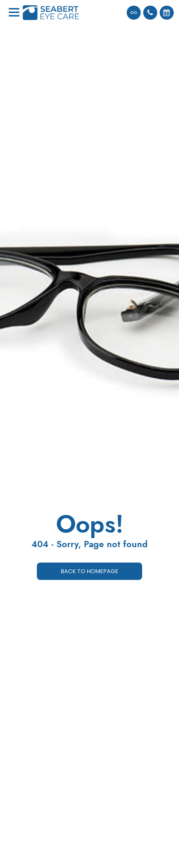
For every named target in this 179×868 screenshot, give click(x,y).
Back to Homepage (89, 571)
